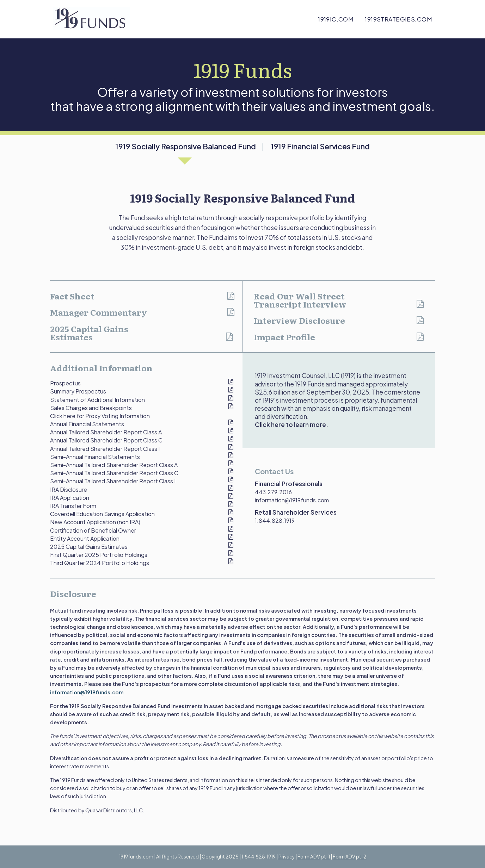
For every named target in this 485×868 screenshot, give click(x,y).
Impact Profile (284, 337)
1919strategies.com (398, 19)
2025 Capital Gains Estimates (89, 333)
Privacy (287, 857)
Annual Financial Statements (87, 424)
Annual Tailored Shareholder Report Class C (106, 440)
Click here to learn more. (291, 424)
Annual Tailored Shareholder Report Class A (106, 432)
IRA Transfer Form (73, 506)
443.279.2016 (273, 492)
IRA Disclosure (69, 489)
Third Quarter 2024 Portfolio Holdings (100, 563)
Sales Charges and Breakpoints (91, 408)
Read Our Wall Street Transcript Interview (300, 300)
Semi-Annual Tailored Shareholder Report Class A (114, 465)
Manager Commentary (99, 312)
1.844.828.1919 (275, 520)
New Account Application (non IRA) (95, 522)
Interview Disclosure (299, 320)
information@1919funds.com (292, 500)
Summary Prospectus (78, 391)
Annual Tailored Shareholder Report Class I (105, 449)
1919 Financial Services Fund (320, 146)
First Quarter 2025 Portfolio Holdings (99, 555)
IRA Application (70, 498)
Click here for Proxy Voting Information (100, 416)
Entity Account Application (85, 538)
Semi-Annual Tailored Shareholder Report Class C (114, 473)
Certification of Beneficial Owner (93, 530)
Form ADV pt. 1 (314, 857)
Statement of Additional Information (97, 400)
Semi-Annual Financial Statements (95, 457)
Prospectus (65, 383)
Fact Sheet (72, 296)
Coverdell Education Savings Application (102, 514)
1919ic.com (336, 19)
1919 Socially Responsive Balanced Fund (186, 146)
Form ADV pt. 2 (350, 857)
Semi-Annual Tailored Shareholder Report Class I (113, 481)
